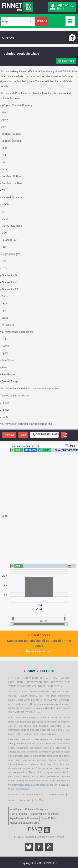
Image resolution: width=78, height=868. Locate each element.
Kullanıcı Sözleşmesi (37, 809)
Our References (56, 795)
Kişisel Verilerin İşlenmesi (44, 814)
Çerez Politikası (49, 818)
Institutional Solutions (33, 795)
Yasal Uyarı (16, 809)
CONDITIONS (24, 686)
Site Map (39, 800)
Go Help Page (66, 61)
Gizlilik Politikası (19, 814)
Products (13, 795)
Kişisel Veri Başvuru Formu (25, 823)
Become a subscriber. (39, 651)
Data (23, 435)
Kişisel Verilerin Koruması (24, 818)
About (11, 800)
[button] (18, 21)
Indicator (9, 435)
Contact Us (24, 800)
